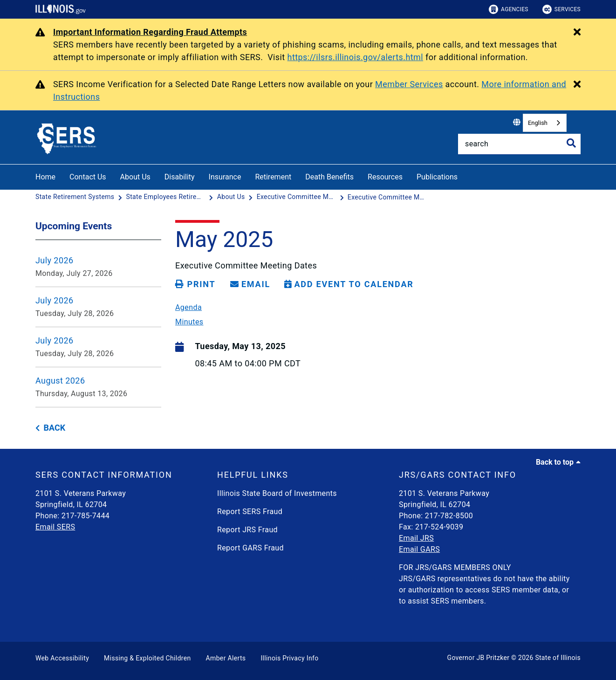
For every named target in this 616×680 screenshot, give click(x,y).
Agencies (509, 9)
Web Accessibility (62, 658)
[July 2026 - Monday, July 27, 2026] (98, 267)
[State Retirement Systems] (76, 197)
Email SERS (55, 527)
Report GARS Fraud (250, 548)
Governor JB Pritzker (479, 658)
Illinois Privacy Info (289, 658)
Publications (437, 177)
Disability (180, 177)
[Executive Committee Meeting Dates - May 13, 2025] (387, 197)
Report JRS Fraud (247, 530)
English (538, 123)
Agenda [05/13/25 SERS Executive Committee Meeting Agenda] (188, 308)
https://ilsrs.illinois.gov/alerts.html (356, 57)
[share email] (250, 284)
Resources (385, 177)
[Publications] (465, 175)
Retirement (273, 177)
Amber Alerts (226, 658)
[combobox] (545, 123)
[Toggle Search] (571, 143)
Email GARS (419, 549)
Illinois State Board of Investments (277, 493)
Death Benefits (329, 177)
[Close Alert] (577, 33)
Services (561, 9)
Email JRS (416, 538)
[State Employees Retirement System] (167, 197)
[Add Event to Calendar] (349, 284)
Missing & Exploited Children (147, 658)
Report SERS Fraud (250, 512)
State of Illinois (558, 658)
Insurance (225, 177)
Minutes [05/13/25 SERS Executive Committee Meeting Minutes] (189, 322)
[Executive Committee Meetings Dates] (297, 197)
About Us (135, 177)
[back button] (50, 428)
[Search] (519, 144)
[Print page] (195, 284)
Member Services (409, 84)
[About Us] (232, 197)
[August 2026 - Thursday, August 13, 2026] (98, 387)
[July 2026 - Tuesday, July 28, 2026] (98, 307)
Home (45, 177)
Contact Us (88, 177)
